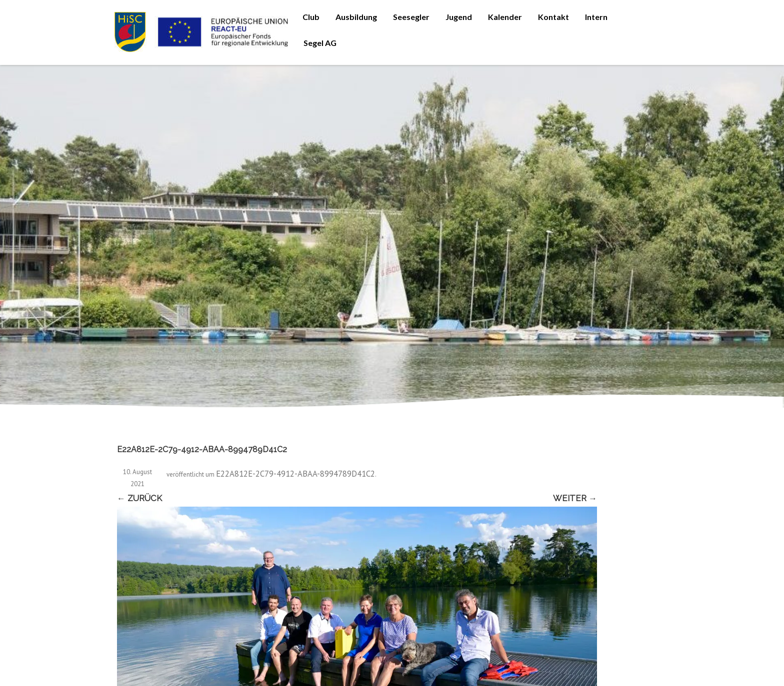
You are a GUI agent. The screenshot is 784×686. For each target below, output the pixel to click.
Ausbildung (356, 17)
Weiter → (575, 498)
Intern (596, 17)
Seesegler (411, 17)
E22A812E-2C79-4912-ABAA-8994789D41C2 (295, 474)
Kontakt (553, 17)
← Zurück (139, 498)
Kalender (505, 17)
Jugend (459, 17)
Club (311, 17)
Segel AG (320, 43)
